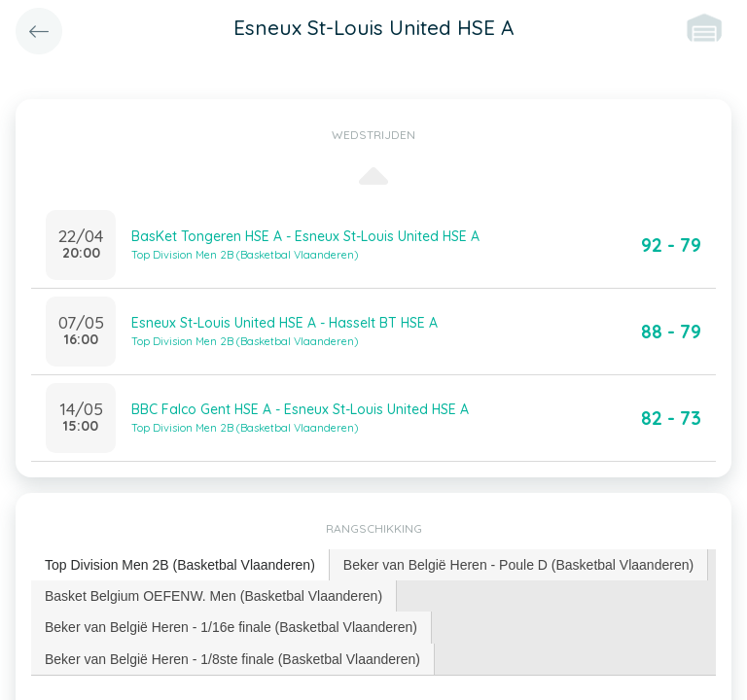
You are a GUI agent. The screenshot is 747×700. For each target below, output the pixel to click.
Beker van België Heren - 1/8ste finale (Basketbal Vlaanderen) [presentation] (232, 659)
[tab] (180, 565)
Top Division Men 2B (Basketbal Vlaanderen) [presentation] (180, 565)
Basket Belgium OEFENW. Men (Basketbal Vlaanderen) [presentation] (213, 596)
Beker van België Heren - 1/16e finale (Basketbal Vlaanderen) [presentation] (231, 627)
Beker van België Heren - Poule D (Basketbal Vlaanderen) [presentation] (518, 565)
